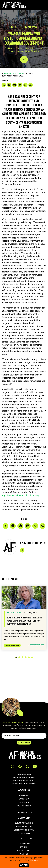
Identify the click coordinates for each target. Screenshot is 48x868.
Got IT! (24, 865)
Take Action (24, 844)
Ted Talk (24, 847)
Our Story (24, 799)
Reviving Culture (24, 826)
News (4, 76)
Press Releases (16, 76)
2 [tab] (19, 657)
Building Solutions (24, 823)
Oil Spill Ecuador (24, 851)
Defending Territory (24, 830)
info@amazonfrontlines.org (24, 783)
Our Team (24, 802)
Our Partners (24, 806)
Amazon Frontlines (13, 73)
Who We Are (24, 795)
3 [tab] (22, 657)
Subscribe (24, 743)
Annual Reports (24, 813)
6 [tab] (32, 657)
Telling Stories (24, 833)
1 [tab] (16, 657)
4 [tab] (26, 657)
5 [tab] (29, 657)
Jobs (24, 809)
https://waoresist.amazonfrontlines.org (20, 495)
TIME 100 (24, 854)
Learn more (34, 860)
